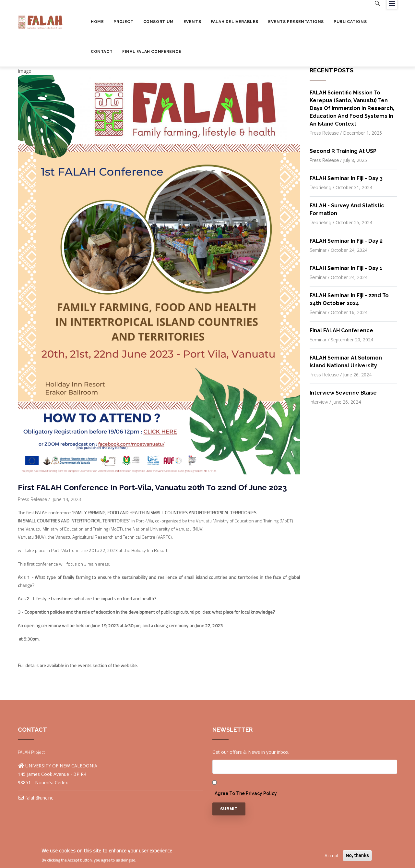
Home (97, 22)
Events (192, 22)
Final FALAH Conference (152, 52)
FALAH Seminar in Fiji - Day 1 (346, 268)
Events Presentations (296, 22)
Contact (102, 52)
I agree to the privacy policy (245, 793)
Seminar (318, 250)
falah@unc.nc (36, 798)
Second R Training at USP (343, 151)
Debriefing (320, 188)
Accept (332, 856)
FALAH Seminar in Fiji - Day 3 (346, 178)
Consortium (159, 22)
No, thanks (357, 855)
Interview (319, 402)
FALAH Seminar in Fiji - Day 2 (346, 241)
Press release (32, 499)
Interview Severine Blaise (343, 393)
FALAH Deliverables (235, 22)
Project (123, 22)
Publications (350, 22)
